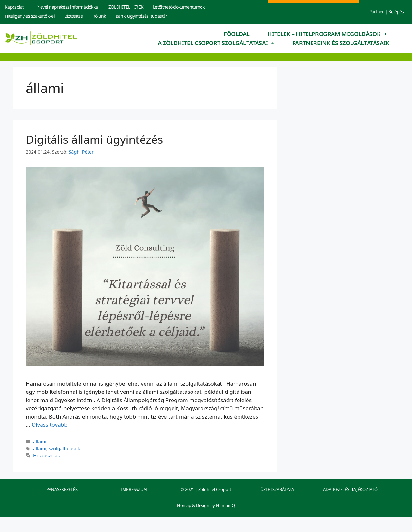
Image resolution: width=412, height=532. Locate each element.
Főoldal (237, 34)
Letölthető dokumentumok (179, 7)
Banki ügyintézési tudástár (141, 16)
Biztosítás (74, 16)
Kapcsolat (14, 7)
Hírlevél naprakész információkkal (66, 7)
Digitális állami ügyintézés (94, 139)
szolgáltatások (65, 448)
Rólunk (99, 16)
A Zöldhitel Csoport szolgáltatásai (216, 43)
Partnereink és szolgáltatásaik (341, 43)
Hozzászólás (46, 455)
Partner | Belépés (386, 11)
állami (40, 442)
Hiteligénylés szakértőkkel (30, 16)
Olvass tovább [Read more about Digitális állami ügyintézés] (50, 425)
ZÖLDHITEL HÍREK (126, 7)
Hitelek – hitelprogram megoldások (327, 34)
